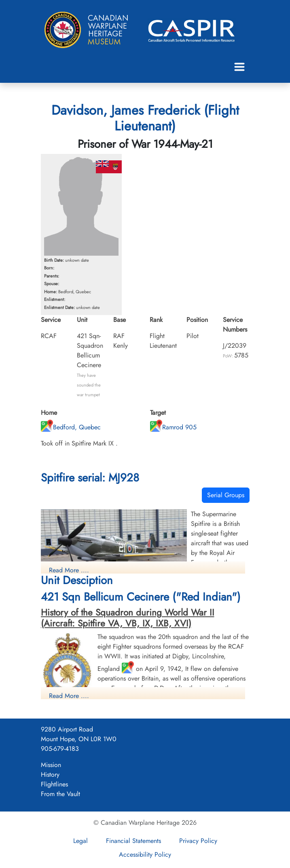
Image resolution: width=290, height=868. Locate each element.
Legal (80, 841)
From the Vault (60, 794)
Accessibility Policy (145, 854)
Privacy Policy (198, 841)
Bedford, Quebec (71, 427)
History (50, 774)
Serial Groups (226, 495)
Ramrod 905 (173, 427)
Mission (51, 765)
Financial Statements (133, 841)
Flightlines (54, 784)
